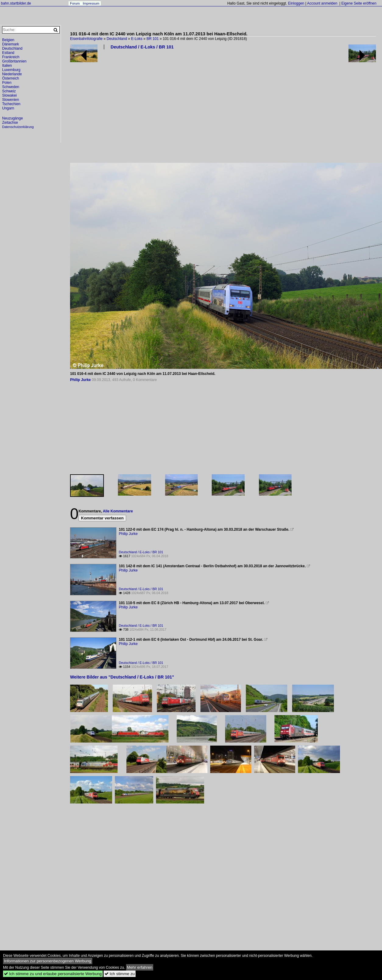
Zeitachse (10, 123)
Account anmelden (322, 3)
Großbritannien (14, 61)
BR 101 (153, 39)
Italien (7, 66)
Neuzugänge (12, 118)
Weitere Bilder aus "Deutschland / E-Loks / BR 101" (122, 677)
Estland (8, 53)
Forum (75, 3)
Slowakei (9, 95)
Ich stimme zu (120, 974)
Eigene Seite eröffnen (359, 3)
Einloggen (296, 3)
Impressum (91, 3)
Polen (7, 83)
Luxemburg (11, 70)
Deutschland (117, 39)
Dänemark (11, 44)
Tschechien (11, 104)
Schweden (11, 87)
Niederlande (12, 74)
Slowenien (11, 100)
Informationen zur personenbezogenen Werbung (48, 961)
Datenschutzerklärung (18, 127)
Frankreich (11, 57)
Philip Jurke (80, 380)
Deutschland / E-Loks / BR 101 (142, 47)
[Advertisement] (175, 109)
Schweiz (9, 91)
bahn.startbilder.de (16, 3)
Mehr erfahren (140, 967)
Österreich (11, 78)
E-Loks (137, 39)
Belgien (8, 40)
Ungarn (8, 108)
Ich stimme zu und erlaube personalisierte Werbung (53, 974)
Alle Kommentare (118, 511)
